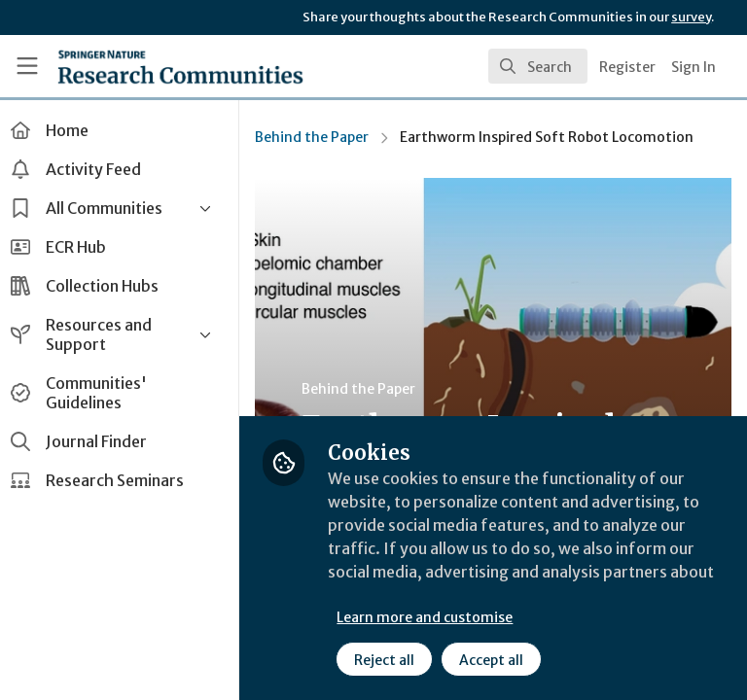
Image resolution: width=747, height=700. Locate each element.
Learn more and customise (434, 617)
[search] (538, 66)
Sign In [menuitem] (694, 67)
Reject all (394, 660)
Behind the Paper (321, 137)
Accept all (501, 660)
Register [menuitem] (627, 67)
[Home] (138, 66)
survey (691, 17)
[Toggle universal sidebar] (27, 66)
